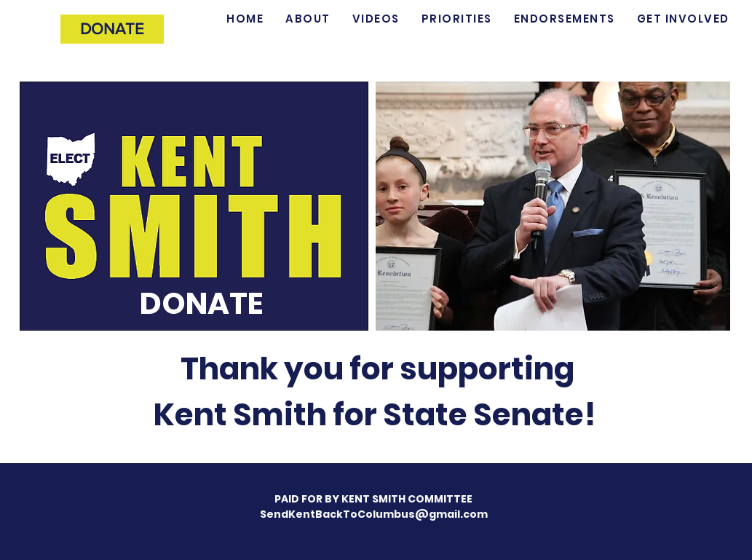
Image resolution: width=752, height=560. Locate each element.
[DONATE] (112, 29)
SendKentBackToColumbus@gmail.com (374, 514)
